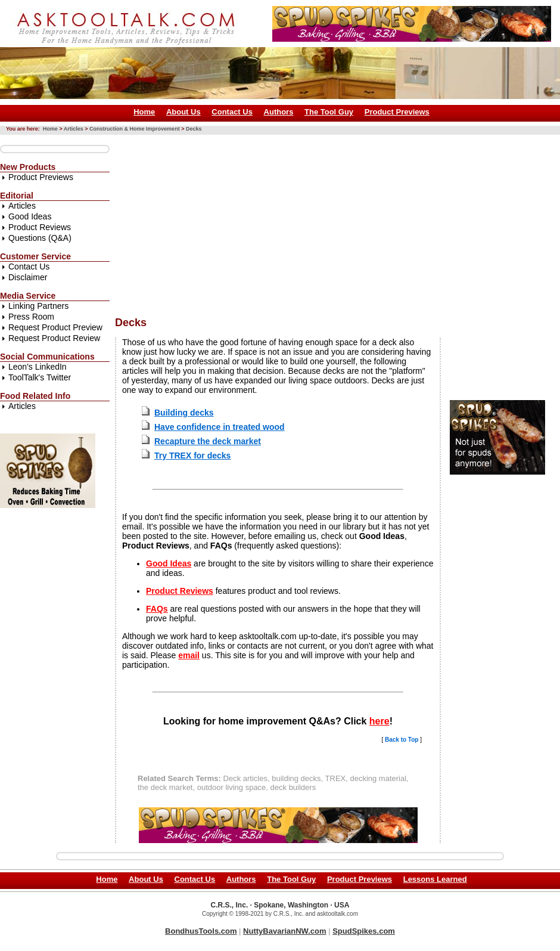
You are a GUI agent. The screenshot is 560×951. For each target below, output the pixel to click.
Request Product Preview (55, 327)
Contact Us (232, 112)
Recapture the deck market (208, 441)
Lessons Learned (435, 879)
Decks (194, 129)
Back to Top (402, 740)
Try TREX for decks (192, 456)
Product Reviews (40, 227)
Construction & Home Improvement (135, 129)
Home (144, 112)
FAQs (157, 609)
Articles (74, 129)
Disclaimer (28, 277)
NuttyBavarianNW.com (284, 931)
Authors (279, 112)
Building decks (184, 413)
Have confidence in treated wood (220, 427)
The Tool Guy (329, 112)
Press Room (31, 317)
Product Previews (397, 112)
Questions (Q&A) (40, 238)
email (189, 655)
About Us (183, 112)
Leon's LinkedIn (38, 367)
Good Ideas (30, 216)
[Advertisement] (286, 221)
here (379, 721)
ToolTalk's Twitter (40, 377)
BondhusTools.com (201, 931)
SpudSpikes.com (364, 931)
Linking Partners (38, 306)
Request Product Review (54, 338)
